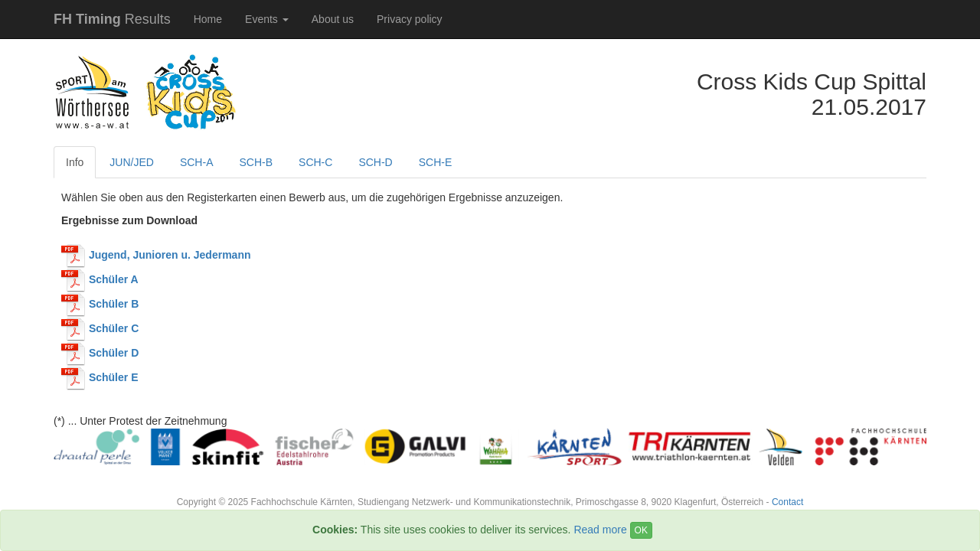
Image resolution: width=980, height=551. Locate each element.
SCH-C (315, 162)
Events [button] (267, 19)
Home (208, 19)
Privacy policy (410, 19)
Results (112, 19)
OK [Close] (641, 530)
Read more (600, 530)
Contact (787, 502)
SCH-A (197, 162)
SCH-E (436, 162)
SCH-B (256, 162)
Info (75, 162)
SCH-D (375, 162)
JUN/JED (132, 162)
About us (333, 19)
